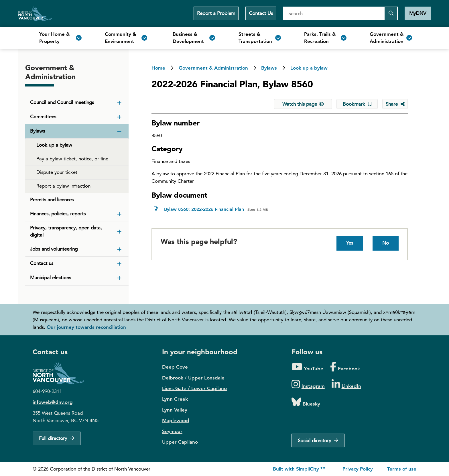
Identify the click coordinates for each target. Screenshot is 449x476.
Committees (43, 117)
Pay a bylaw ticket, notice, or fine (72, 159)
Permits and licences (52, 200)
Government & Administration (213, 68)
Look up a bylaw (309, 68)
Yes (350, 243)
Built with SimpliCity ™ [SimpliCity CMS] (299, 469)
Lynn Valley (175, 410)
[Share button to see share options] (395, 104)
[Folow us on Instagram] (308, 384)
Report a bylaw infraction (63, 186)
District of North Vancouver (61, 373)
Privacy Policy (358, 469)
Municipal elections (51, 278)
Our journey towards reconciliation (86, 327)
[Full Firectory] (57, 438)
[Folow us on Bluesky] (306, 402)
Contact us (42, 263)
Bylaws (269, 68)
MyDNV (418, 13)
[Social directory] (318, 440)
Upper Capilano (180, 442)
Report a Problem (216, 13)
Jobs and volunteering (54, 249)
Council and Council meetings (62, 102)
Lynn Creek (175, 399)
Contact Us (261, 13)
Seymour (172, 431)
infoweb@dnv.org (53, 402)
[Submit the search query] (391, 13)
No (386, 243)
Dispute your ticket (57, 172)
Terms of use (402, 469)
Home (35, 13)
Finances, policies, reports (58, 214)
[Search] (334, 13)
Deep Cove (175, 367)
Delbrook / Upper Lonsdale (193, 378)
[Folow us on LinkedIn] (346, 384)
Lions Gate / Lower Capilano (194, 388)
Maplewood (176, 420)
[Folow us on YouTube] (307, 367)
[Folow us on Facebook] (345, 367)
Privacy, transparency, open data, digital (66, 231)
